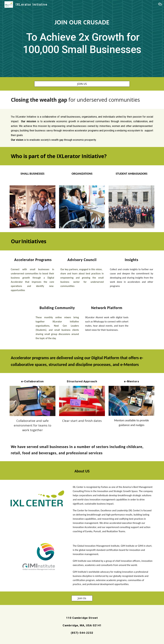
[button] (160, 4)
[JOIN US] (82, 84)
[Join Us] (82, 598)
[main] (82, 39)
